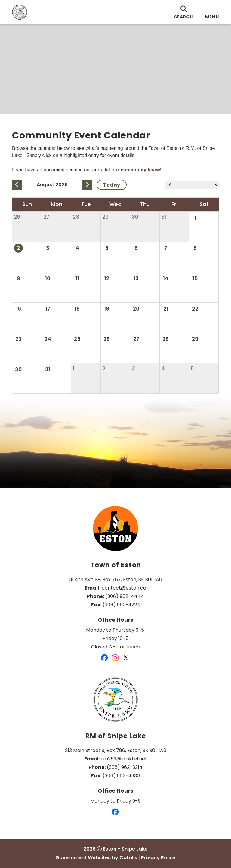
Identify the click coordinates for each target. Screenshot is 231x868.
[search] (184, 12)
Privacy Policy (158, 858)
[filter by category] (192, 185)
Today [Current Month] (112, 185)
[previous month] (17, 185)
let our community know (132, 170)
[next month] (87, 185)
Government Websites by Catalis (96, 858)
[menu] (212, 12)
